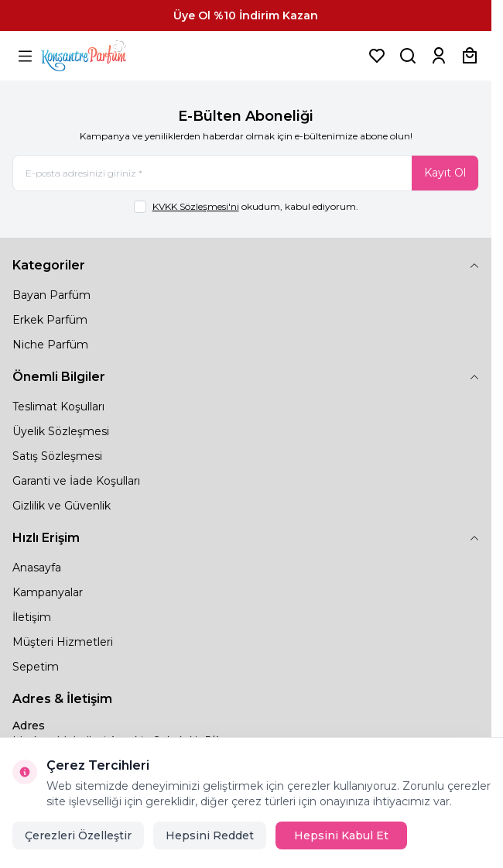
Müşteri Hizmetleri (63, 642)
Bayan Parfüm (51, 295)
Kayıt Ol (445, 173)
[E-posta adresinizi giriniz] (246, 173)
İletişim (32, 617)
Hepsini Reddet (210, 835)
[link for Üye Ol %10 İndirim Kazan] (246, 15)
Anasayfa (37, 568)
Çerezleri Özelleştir (78, 835)
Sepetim (36, 667)
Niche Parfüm (50, 345)
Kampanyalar (48, 592)
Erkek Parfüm (50, 320)
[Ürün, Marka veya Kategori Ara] (408, 56)
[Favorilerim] (377, 56)
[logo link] (103, 56)
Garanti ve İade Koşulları (76, 481)
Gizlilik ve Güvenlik (62, 506)
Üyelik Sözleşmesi (61, 431)
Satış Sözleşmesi (57, 456)
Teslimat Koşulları (58, 407)
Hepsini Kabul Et (341, 835)
